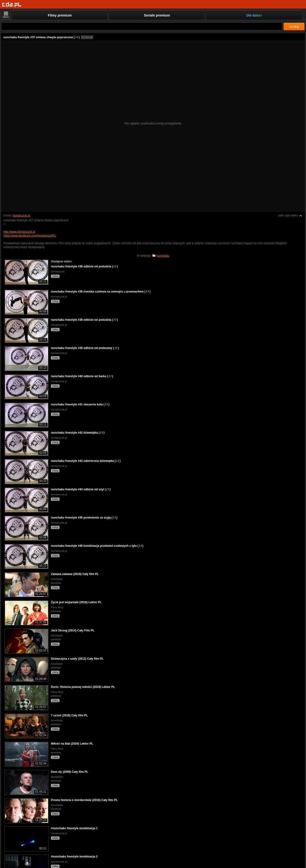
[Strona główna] (12, 5)
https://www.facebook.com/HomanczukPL (30, 236)
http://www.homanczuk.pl (19, 232)
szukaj (294, 27)
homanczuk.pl (21, 216)
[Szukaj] (142, 26)
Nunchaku (163, 256)
